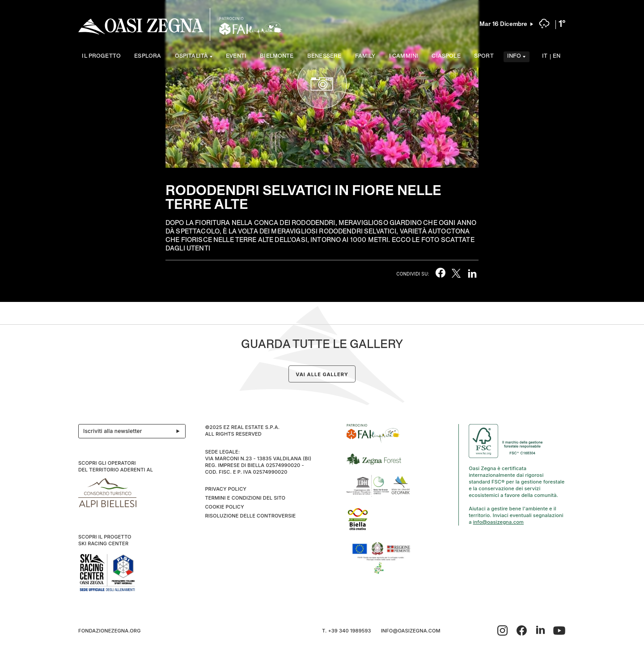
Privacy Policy (226, 489)
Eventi (236, 57)
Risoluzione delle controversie (250, 516)
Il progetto (101, 57)
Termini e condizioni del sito (245, 498)
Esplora (148, 57)
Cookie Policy (224, 507)
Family (365, 57)
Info (514, 57)
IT (545, 57)
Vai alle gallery (322, 374)
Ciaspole (446, 57)
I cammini (404, 57)
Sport (484, 57)
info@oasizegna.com (498, 522)
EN (557, 57)
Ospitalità (192, 57)
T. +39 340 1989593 (347, 631)
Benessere (324, 57)
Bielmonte (277, 57)
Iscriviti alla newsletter (134, 431)
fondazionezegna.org (110, 631)
